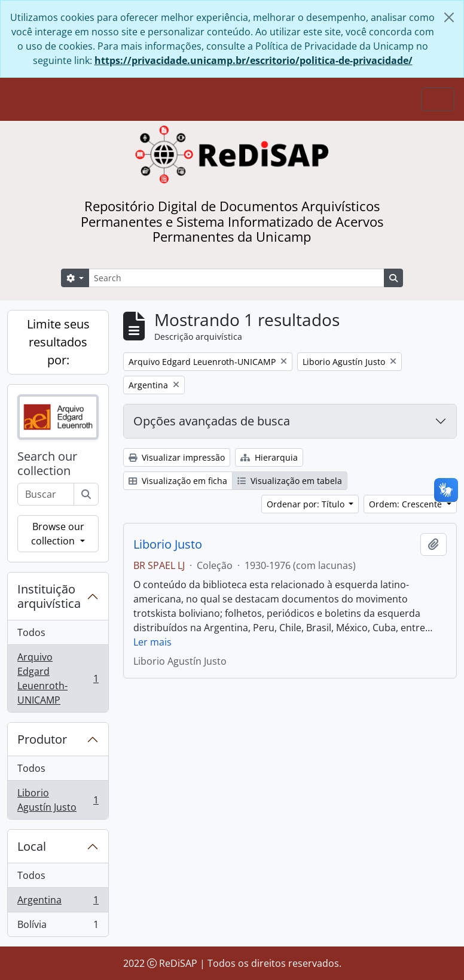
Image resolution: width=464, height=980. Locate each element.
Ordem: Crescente (407, 504)
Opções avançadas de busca (212, 421)
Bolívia (58, 927)
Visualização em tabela (290, 481)
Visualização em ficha (178, 481)
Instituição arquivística (49, 596)
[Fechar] (449, 17)
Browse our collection (57, 534)
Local (32, 846)
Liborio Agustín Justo (58, 800)
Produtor (42, 739)
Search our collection (47, 464)
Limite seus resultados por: (58, 342)
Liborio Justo (168, 544)
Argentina (58, 903)
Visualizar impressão (177, 457)
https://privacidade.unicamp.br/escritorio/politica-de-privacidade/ (254, 60)
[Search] (236, 278)
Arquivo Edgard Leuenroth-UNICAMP (58, 678)
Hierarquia (269, 457)
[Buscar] (86, 494)
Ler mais (152, 642)
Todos (31, 632)
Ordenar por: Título (307, 504)
